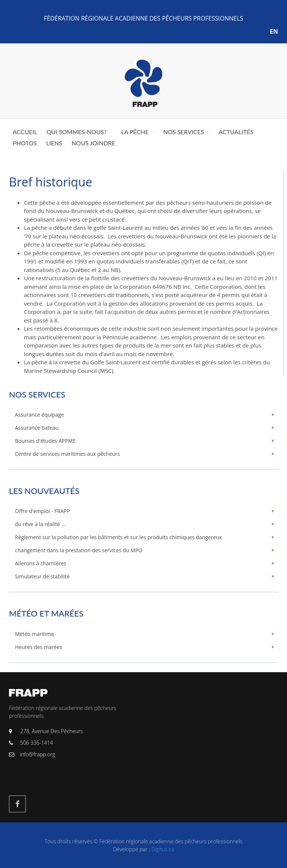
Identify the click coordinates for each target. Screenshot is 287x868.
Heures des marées (38, 647)
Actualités (236, 132)
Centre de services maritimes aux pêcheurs (67, 454)
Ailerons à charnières (41, 563)
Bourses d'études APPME (45, 441)
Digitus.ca (163, 849)
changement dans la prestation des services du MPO (79, 550)
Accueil (25, 132)
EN (274, 31)
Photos (25, 143)
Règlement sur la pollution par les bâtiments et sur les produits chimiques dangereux (118, 537)
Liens (54, 143)
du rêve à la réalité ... (40, 524)
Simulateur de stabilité (42, 576)
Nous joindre (93, 143)
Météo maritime (35, 634)
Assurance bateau (37, 428)
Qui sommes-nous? (76, 132)
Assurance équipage (39, 415)
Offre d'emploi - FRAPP (42, 511)
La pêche (135, 132)
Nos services (184, 132)
